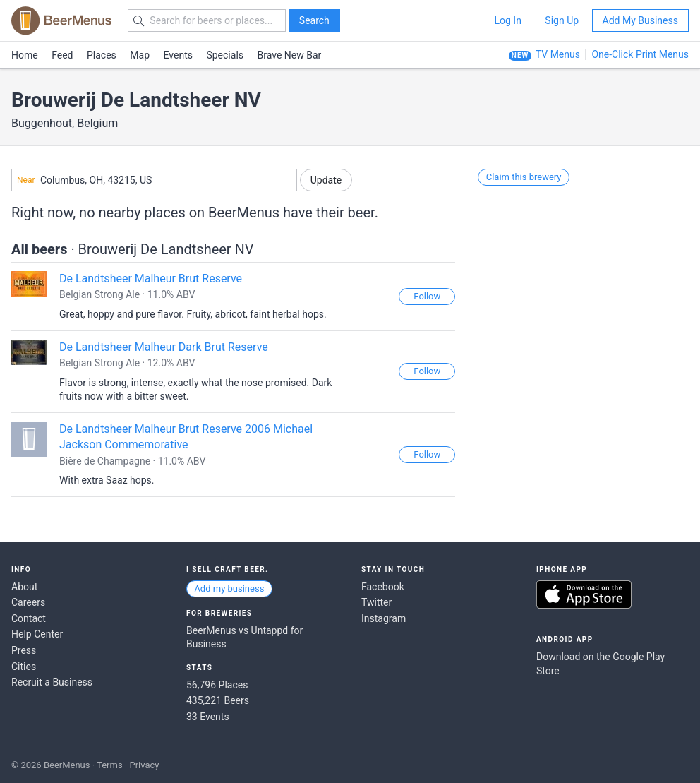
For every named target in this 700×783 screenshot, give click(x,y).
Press (24, 650)
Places (102, 55)
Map (140, 55)
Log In (507, 20)
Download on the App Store (584, 594)
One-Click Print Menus (640, 54)
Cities (24, 667)
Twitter (376, 602)
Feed (62, 55)
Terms (110, 765)
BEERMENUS (61, 20)
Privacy (144, 765)
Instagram (384, 618)
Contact (29, 618)
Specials (225, 55)
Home (25, 55)
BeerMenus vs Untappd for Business (245, 638)
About (24, 587)
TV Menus (558, 54)
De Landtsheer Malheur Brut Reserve (151, 279)
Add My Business (640, 20)
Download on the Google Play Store (601, 664)
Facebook (383, 587)
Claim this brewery (524, 177)
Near (26, 180)
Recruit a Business (52, 682)
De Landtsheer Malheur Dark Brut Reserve (164, 347)
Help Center (37, 634)
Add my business (229, 588)
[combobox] (154, 180)
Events (178, 55)
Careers (28, 602)
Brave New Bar (290, 55)
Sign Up (562, 20)
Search (314, 20)
